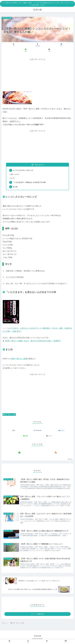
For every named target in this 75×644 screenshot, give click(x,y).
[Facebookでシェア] (37, 45)
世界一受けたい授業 (19, 360)
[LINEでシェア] (26, 50)
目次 (37, 165)
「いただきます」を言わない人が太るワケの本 (30, 183)
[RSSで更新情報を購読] (56, 454)
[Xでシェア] (14, 45)
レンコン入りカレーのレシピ (24, 171)
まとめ (16, 188)
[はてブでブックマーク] (61, 45)
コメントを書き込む (38, 616)
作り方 (13, 179)
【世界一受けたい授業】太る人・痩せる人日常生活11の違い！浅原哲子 (33, 342)
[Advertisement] (37, 75)
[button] (49, 50)
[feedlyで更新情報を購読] (19, 454)
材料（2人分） (16, 175)
